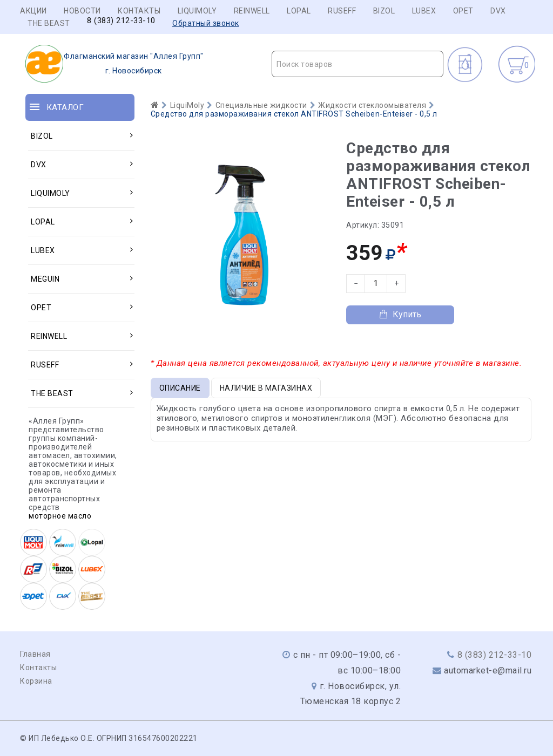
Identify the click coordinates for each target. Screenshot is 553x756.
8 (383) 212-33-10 (121, 21)
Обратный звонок (206, 23)
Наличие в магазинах (266, 388)
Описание (180, 388)
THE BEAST (49, 23)
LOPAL (299, 11)
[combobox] (358, 64)
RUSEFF (342, 11)
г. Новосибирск (115, 64)
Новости (82, 11)
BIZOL (384, 11)
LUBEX (424, 11)
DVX (498, 11)
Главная (35, 654)
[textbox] (358, 64)
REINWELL (252, 11)
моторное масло (60, 516)
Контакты (139, 11)
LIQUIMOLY (197, 11)
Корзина (36, 681)
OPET (463, 11)
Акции (33, 11)
